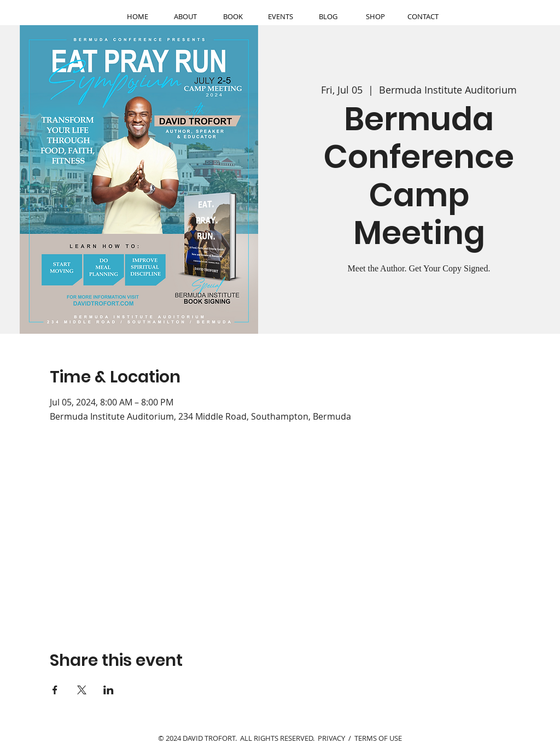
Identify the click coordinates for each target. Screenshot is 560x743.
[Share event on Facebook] (55, 690)
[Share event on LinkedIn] (109, 690)
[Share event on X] (82, 690)
